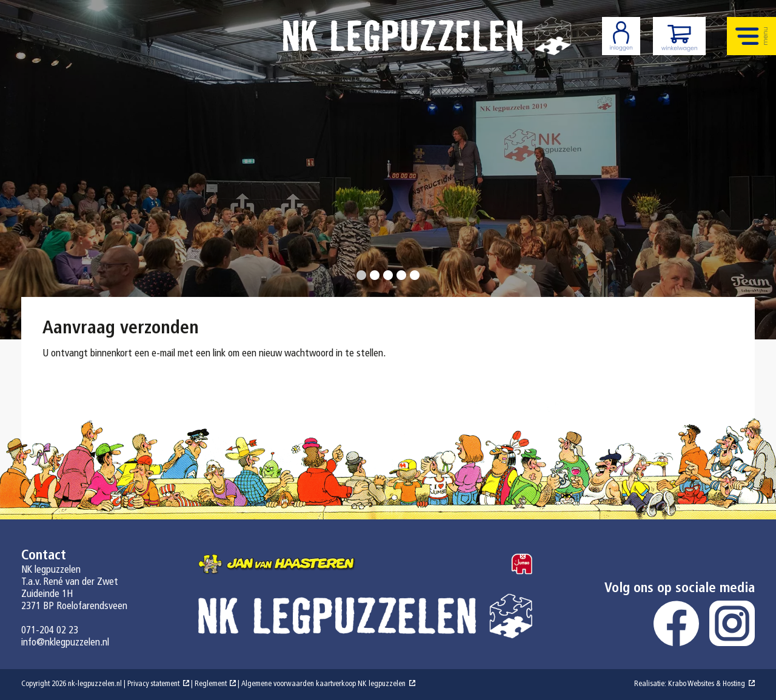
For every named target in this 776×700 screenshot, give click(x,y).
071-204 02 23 (50, 631)
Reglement (211, 684)
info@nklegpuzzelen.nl (65, 643)
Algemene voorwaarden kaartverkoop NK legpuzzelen (323, 684)
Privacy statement (153, 684)
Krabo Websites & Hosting (707, 684)
